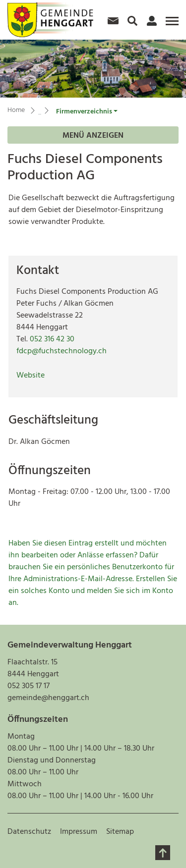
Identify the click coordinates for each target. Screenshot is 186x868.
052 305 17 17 (29, 686)
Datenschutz (29, 832)
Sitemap (120, 832)
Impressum (79, 832)
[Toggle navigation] (171, 25)
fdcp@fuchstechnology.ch (62, 351)
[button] (87, 112)
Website (31, 376)
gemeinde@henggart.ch (48, 698)
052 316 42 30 (52, 339)
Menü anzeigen (93, 136)
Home (16, 110)
